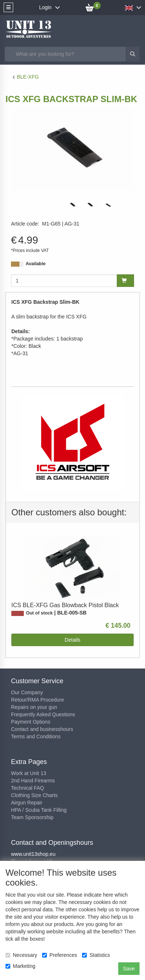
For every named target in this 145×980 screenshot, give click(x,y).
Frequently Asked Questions (43, 714)
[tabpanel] (72, 205)
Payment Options (31, 722)
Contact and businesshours (42, 729)
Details (73, 640)
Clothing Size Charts (34, 795)
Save (129, 969)
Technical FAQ (27, 788)
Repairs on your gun (34, 707)
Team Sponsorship (32, 817)
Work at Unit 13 (29, 773)
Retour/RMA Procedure (38, 700)
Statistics (96, 955)
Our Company (27, 692)
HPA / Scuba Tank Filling (39, 810)
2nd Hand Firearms (33, 781)
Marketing (20, 966)
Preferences (60, 955)
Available (36, 264)
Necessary (21, 955)
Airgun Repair (27, 803)
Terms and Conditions (36, 736)
